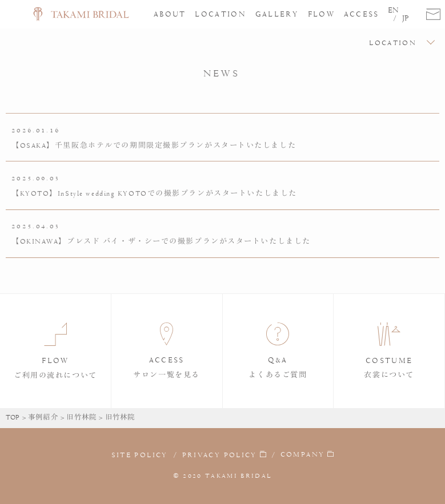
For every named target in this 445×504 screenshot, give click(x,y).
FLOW (321, 14)
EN (393, 10)
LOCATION (221, 14)
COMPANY (302, 454)
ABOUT (170, 14)
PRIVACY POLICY (220, 455)
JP (406, 18)
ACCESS (362, 14)
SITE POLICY (140, 455)
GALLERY (277, 14)
